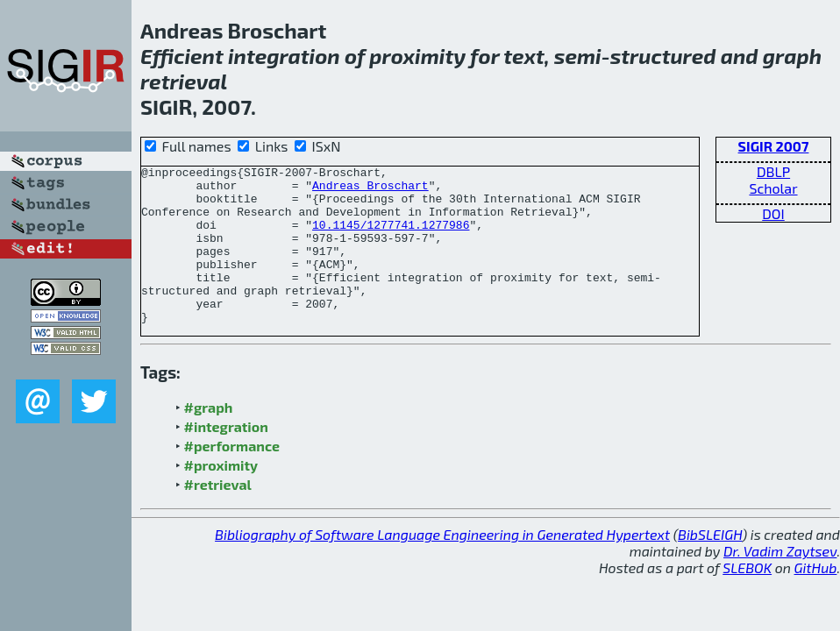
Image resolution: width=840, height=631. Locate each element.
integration (284, 56)
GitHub (816, 599)
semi (578, 56)
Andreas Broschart (370, 190)
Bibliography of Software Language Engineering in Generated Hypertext (442, 566)
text (524, 56)
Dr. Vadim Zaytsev (780, 582)
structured (663, 56)
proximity (417, 56)
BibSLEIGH (710, 566)
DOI (773, 213)
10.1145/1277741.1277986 (391, 238)
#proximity (221, 496)
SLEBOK (747, 599)
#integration (226, 458)
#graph (209, 439)
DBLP (773, 171)
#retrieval (218, 516)
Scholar (773, 188)
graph (792, 56)
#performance (232, 477)
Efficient (182, 56)
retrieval (184, 81)
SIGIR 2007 (774, 146)
